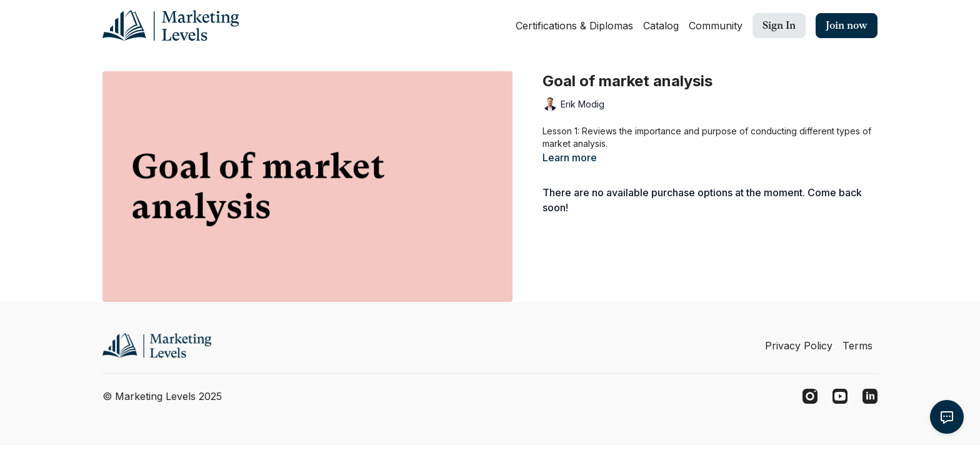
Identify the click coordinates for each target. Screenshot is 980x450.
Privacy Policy (799, 346)
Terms (857, 346)
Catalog (661, 26)
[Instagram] (810, 396)
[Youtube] (840, 396)
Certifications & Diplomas (574, 26)
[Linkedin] (870, 396)
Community (716, 26)
